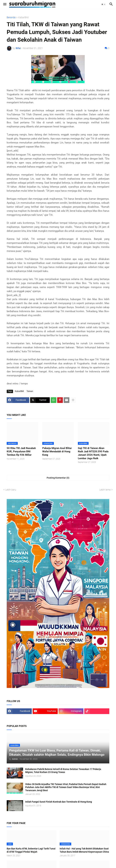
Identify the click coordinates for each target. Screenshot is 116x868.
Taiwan (30, 391)
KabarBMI (23, 17)
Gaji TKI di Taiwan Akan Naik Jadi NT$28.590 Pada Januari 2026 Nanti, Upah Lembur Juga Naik (93, 453)
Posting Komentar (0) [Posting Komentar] (58, 478)
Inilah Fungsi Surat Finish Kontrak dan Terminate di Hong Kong (59, 802)
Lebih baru (11, 490)
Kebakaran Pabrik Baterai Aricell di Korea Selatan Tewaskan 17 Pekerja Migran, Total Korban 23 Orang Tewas (63, 771)
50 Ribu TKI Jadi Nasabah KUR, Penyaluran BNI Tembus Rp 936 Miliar (21, 452)
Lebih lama (105, 490)
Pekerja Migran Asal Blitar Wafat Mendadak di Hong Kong (57, 452)
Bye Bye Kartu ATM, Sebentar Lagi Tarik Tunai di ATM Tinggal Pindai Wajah (31, 850)
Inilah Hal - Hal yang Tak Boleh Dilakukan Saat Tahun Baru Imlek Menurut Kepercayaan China (84, 850)
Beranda (11, 17)
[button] (5, 4)
